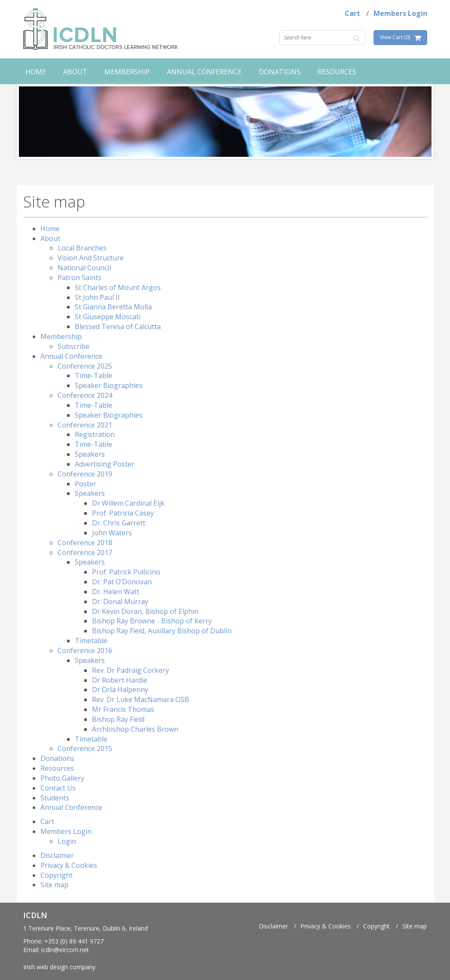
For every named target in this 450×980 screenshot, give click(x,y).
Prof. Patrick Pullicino (126, 572)
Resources (337, 72)
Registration (95, 434)
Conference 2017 (85, 553)
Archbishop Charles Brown (135, 729)
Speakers (90, 454)
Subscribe (73, 346)
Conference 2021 (85, 425)
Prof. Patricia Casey (123, 513)
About (75, 72)
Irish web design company (59, 967)
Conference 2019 (85, 474)
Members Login (400, 13)
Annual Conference (204, 72)
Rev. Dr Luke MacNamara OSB (141, 699)
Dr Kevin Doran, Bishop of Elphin (145, 611)
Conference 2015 (85, 748)
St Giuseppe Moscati (108, 317)
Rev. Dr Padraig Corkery (130, 670)
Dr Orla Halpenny (120, 690)
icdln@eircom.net (65, 950)
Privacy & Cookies (69, 865)
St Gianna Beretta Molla (113, 307)
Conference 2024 (85, 395)
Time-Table (93, 376)
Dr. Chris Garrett (119, 523)
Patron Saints (80, 278)
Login (67, 841)
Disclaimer (57, 855)
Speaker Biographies (109, 385)
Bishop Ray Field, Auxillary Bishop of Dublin (162, 631)
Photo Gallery (62, 778)
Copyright (57, 875)
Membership (127, 72)
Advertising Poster (105, 464)
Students (55, 798)
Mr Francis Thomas (123, 709)
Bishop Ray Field (118, 719)
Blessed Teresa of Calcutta (118, 327)
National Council (84, 268)
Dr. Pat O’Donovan (122, 582)
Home (36, 72)
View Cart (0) (395, 37)
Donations (280, 72)
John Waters (112, 533)
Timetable (91, 641)
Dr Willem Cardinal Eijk (128, 503)
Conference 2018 (85, 543)
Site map (54, 885)
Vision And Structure (91, 258)
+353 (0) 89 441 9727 (74, 941)
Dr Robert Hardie (120, 680)
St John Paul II (97, 297)
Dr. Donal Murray (120, 601)
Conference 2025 (85, 366)
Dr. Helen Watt (116, 592)
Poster (86, 484)
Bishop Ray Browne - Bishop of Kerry (152, 621)
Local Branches (82, 248)
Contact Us (58, 788)
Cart (352, 13)
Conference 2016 (85, 650)
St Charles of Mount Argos (118, 287)
